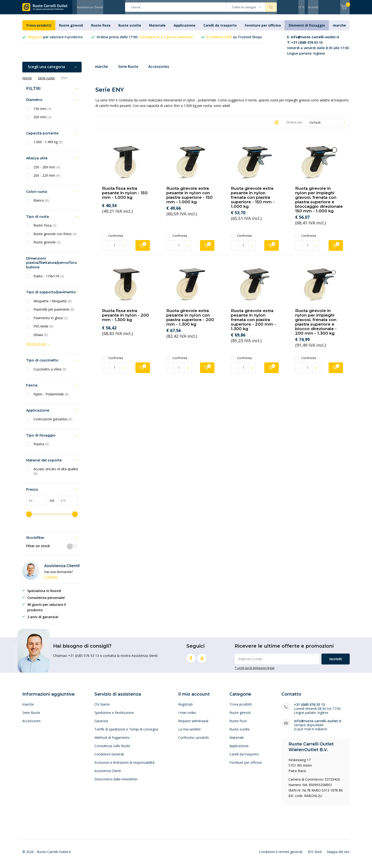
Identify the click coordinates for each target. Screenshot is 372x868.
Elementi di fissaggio (307, 29)
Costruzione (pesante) (53, 423)
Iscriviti (336, 662)
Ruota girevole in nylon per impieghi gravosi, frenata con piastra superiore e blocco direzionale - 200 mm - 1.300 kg (316, 325)
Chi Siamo (102, 708)
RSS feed (315, 855)
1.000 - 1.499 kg (48, 146)
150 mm (42, 112)
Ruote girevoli (71, 29)
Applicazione (185, 29)
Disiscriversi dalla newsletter (116, 783)
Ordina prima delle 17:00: (145, 40)
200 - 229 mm (47, 179)
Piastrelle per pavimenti (54, 313)
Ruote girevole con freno (55, 237)
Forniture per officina (263, 29)
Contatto (51, 580)
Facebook (191, 661)
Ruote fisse (101, 29)
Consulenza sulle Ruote (112, 749)
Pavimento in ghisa (51, 322)
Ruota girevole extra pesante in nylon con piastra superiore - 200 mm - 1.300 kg (190, 321)
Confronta (112, 239)
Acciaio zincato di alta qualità (56, 475)
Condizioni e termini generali (281, 855)
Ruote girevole (47, 246)
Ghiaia (41, 338)
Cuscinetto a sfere (50, 373)
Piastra (41, 448)
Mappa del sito (338, 855)
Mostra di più (36, 347)
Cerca (271, 7)
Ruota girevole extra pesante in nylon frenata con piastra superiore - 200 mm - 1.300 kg (253, 323)
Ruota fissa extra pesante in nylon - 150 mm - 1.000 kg (125, 196)
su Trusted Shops (234, 40)
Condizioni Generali (109, 758)
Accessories (163, 70)
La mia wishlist (189, 733)
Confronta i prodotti (193, 741)
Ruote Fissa (45, 229)
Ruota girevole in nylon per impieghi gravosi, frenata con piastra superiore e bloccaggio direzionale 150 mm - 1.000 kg (319, 203)
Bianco (41, 204)
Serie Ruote (130, 70)
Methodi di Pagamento (112, 741)
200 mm (42, 121)
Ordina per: (295, 126)
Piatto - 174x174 (49, 280)
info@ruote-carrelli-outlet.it (318, 724)
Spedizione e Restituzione (114, 716)
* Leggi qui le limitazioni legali (255, 671)
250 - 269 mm (47, 171)
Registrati (185, 708)
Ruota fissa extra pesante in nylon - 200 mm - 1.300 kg (126, 319)
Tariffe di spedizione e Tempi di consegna (126, 733)
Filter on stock (52, 550)
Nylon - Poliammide (51, 398)
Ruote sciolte (130, 29)
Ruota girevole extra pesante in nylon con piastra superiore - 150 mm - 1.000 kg (189, 199)
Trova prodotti (39, 29)
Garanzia (101, 724)
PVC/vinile (43, 330)
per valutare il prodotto (55, 40)
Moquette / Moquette (53, 305)
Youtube (202, 661)
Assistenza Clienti (90, 7)
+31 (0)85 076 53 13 (309, 708)
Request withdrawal (193, 724)
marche (339, 29)
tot (50, 504)
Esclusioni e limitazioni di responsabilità (124, 766)
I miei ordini (187, 716)
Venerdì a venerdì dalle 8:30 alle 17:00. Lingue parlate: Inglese (318, 49)
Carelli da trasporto (220, 29)
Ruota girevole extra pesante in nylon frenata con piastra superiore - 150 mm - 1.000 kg (253, 201)
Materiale (157, 29)
